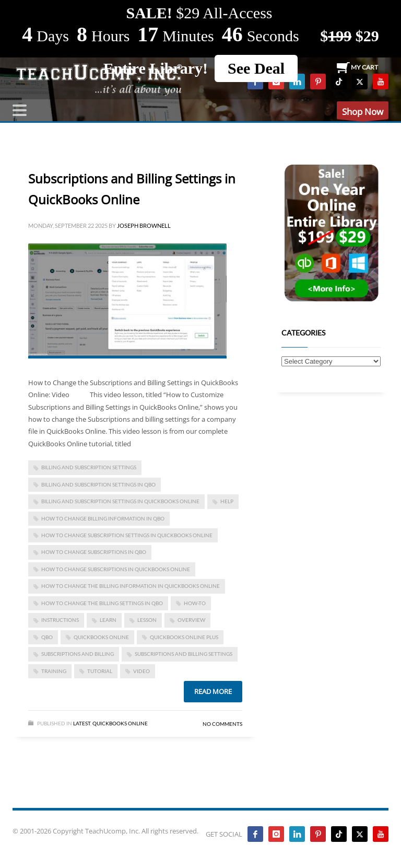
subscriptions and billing (78, 654)
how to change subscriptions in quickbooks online (116, 569)
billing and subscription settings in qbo (98, 484)
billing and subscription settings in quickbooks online (120, 501)
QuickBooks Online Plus (184, 637)
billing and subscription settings (89, 467)
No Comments (222, 724)
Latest (82, 723)
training (54, 671)
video (141, 671)
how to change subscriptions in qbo (94, 552)
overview (191, 620)
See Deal (256, 68)
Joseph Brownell (144, 225)
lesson (147, 620)
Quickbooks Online (120, 723)
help (227, 501)
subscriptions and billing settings (184, 654)
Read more (213, 691)
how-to (195, 603)
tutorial (100, 671)
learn (108, 620)
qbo (47, 637)
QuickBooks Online (101, 637)
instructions (60, 620)
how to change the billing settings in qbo (102, 603)
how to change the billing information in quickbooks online (131, 586)
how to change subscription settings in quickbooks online (127, 535)
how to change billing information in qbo (103, 518)
